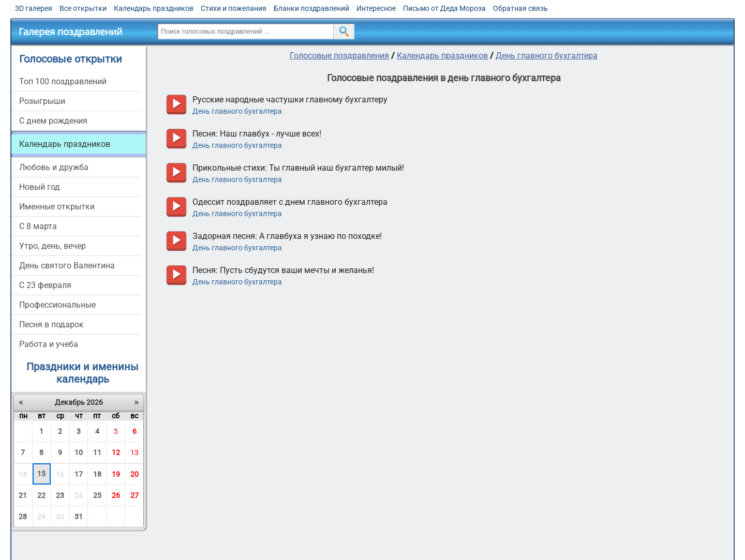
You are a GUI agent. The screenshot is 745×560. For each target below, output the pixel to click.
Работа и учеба (49, 344)
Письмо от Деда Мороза (444, 8)
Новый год (40, 187)
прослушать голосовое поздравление (176, 105)
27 (135, 495)
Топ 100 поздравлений (63, 81)
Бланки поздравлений (311, 8)
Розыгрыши (42, 101)
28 (23, 517)
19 (116, 474)
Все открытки (83, 8)
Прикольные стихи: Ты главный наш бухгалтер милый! (298, 168)
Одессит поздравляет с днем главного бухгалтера (290, 202)
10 (79, 452)
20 (135, 474)
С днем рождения (53, 121)
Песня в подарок (51, 324)
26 (116, 495)
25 (97, 495)
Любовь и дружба (54, 167)
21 (23, 495)
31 (79, 517)
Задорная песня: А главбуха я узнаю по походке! (287, 236)
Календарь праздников (154, 8)
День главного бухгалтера (547, 56)
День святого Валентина (67, 266)
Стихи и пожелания (234, 8)
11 (97, 452)
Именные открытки (57, 207)
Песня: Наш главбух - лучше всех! (257, 134)
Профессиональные (57, 305)
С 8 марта (38, 226)
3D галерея (34, 8)
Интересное (376, 8)
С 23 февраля (45, 285)
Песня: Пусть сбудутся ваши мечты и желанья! (283, 270)
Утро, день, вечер (53, 246)
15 (41, 474)
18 (97, 474)
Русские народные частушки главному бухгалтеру (290, 100)
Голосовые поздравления (339, 56)
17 (79, 474)
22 (41, 495)
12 (116, 452)
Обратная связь (520, 8)
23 (60, 495)
